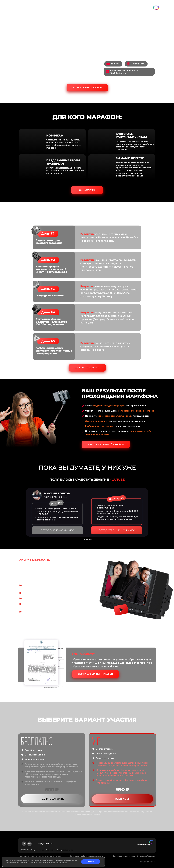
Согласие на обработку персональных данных (87, 856)
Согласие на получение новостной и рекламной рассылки (134, 856)
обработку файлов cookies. (58, 863)
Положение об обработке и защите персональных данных (40, 856)
